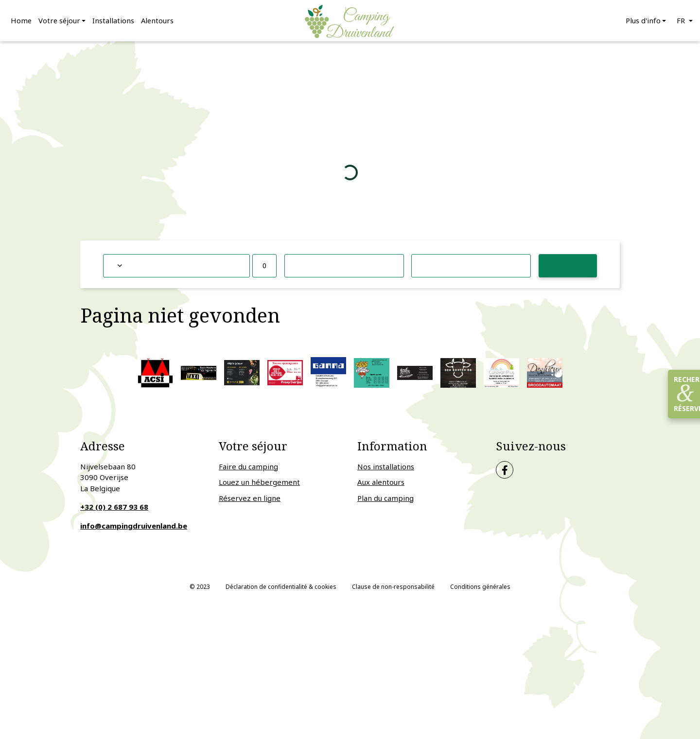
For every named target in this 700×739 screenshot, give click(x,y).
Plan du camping (385, 501)
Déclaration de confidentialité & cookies (281, 590)
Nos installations (386, 469)
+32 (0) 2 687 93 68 (114, 510)
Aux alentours (381, 485)
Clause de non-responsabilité (393, 590)
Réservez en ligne (250, 501)
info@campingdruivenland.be (134, 529)
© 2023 (200, 590)
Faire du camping (248, 469)
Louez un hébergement (259, 485)
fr (682, 22)
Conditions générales (480, 590)
